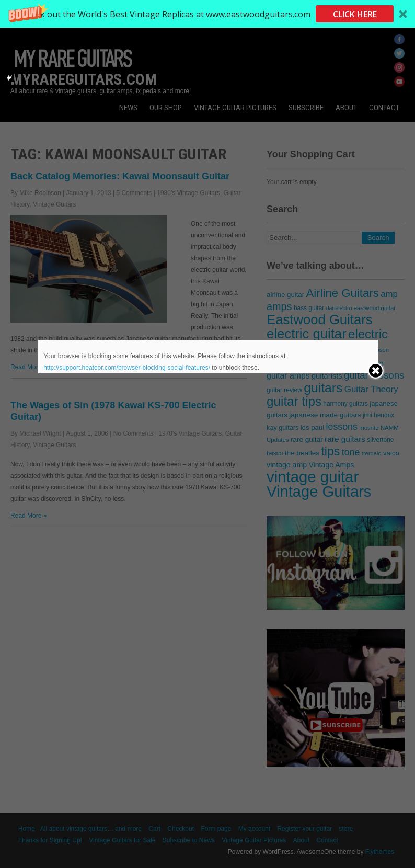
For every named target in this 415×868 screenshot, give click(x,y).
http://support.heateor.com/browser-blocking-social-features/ (127, 368)
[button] (208, 14)
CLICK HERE (355, 14)
